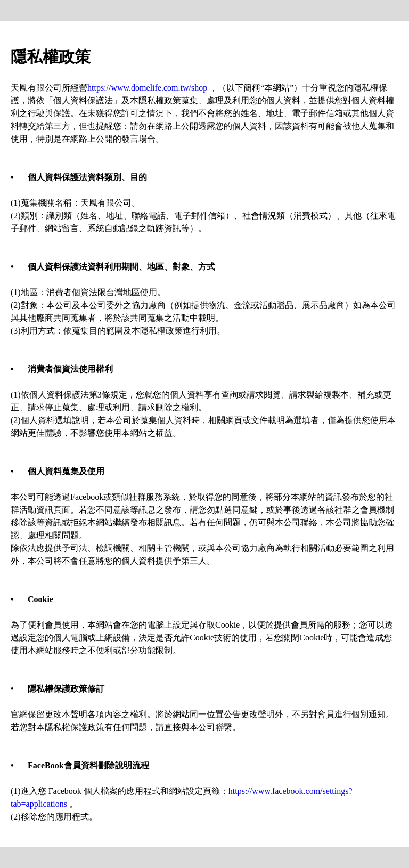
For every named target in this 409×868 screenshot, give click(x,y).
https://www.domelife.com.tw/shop (147, 88)
